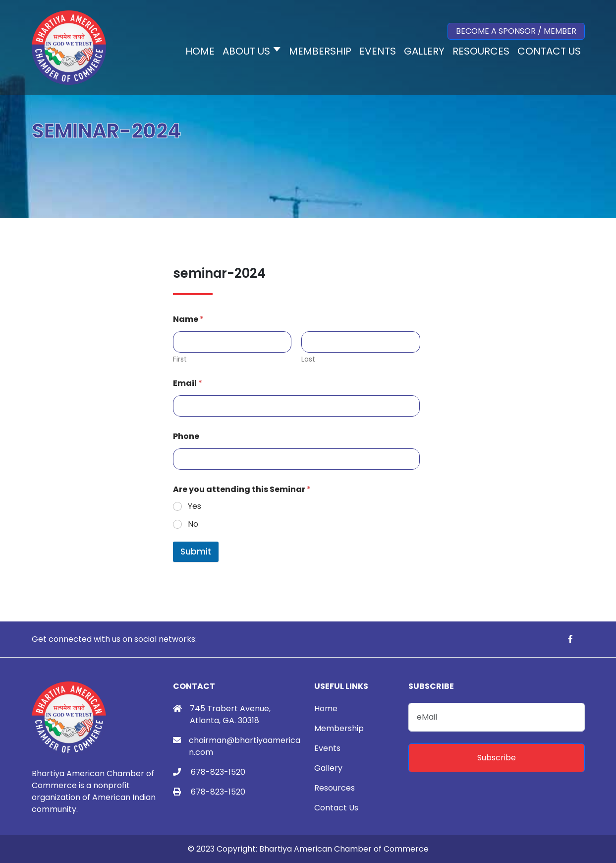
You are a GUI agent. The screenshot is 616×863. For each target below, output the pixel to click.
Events (327, 748)
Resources (335, 788)
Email (188, 383)
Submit (196, 552)
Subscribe (497, 758)
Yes (195, 507)
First (180, 359)
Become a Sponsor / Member (516, 31)
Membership (339, 728)
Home (326, 709)
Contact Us (336, 808)
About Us (246, 51)
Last (308, 359)
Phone (186, 436)
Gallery (328, 768)
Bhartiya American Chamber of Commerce (344, 849)
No (193, 524)
